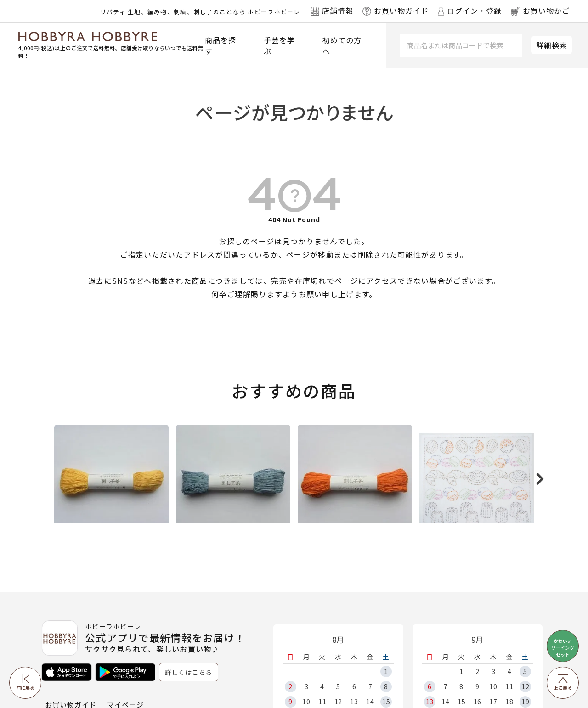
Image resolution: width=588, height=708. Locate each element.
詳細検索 (552, 45)
